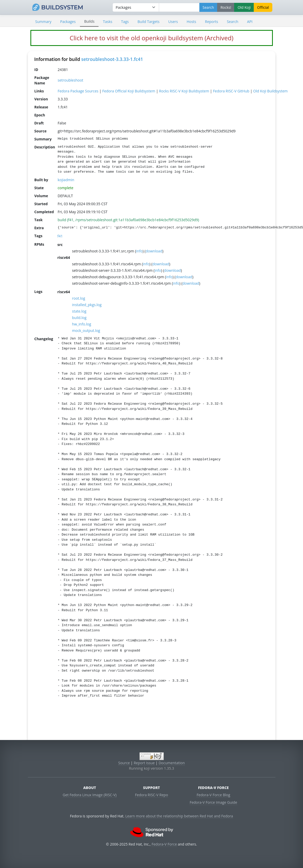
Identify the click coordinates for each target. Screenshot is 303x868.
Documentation (172, 763)
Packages (68, 22)
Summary (43, 22)
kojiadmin (66, 180)
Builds (89, 21)
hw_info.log (81, 324)
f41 (60, 236)
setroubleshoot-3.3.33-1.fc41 (112, 59)
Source (124, 763)
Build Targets (148, 22)
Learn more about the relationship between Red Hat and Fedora (179, 816)
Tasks (108, 22)
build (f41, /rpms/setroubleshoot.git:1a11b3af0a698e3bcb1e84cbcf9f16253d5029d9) (128, 220)
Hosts (191, 22)
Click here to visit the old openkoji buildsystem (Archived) (151, 38)
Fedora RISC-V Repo (151, 795)
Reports (212, 22)
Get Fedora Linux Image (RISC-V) (90, 795)
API (250, 22)
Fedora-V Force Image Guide (213, 802)
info (139, 251)
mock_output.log (86, 330)
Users (173, 22)
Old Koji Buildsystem (270, 91)
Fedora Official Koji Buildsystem (129, 91)
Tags (125, 22)
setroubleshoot (70, 80)
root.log (79, 298)
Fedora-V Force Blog (213, 795)
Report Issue (144, 763)
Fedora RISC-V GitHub (231, 91)
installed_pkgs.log (87, 304)
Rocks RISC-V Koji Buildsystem (184, 91)
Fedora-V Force (164, 844)
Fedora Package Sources (78, 91)
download (154, 251)
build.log (79, 317)
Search (233, 22)
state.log (79, 311)
